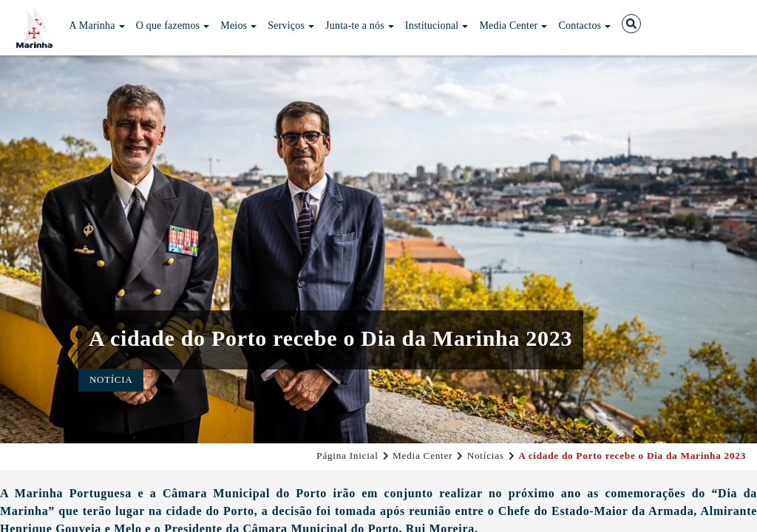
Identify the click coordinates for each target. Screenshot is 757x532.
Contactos (584, 25)
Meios (238, 25)
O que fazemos (173, 25)
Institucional (437, 25)
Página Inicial (347, 456)
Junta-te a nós (360, 25)
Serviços (291, 25)
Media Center (513, 25)
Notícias (486, 456)
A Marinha (97, 25)
